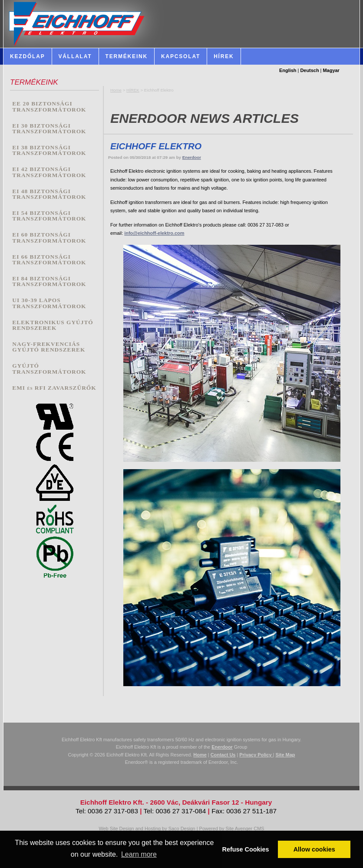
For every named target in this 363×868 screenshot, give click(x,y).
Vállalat (75, 56)
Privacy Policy (256, 755)
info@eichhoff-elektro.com (154, 233)
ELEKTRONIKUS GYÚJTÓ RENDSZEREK (53, 325)
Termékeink (127, 56)
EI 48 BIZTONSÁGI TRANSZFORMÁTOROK (49, 194)
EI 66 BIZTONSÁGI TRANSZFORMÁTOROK (49, 260)
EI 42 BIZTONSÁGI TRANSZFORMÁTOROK (49, 172)
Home (116, 90)
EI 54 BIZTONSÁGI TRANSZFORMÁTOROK (49, 216)
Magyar (331, 70)
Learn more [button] (139, 854)
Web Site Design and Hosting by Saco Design (147, 829)
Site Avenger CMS (245, 829)
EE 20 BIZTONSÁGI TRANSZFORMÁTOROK (49, 107)
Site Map (285, 755)
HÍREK (133, 90)
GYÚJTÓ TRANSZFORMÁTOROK (49, 369)
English (288, 70)
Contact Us (223, 755)
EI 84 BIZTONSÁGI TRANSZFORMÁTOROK (49, 281)
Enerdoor (192, 157)
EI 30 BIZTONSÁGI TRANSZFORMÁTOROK (49, 129)
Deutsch (309, 70)
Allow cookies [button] (314, 849)
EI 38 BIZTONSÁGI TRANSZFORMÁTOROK (49, 150)
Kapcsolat (181, 56)
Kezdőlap (28, 56)
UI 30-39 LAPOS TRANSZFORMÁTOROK (49, 303)
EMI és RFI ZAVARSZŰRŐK (54, 388)
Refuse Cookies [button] (246, 849)
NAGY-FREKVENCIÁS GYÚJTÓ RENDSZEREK (49, 347)
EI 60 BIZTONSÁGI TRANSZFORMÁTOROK (49, 238)
